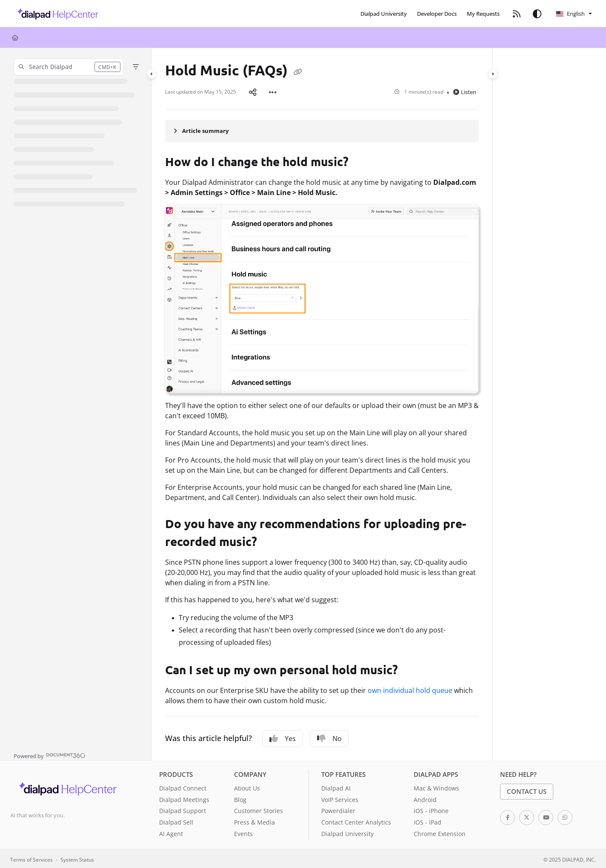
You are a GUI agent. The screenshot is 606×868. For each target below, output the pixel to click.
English (570, 14)
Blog (240, 798)
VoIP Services (340, 798)
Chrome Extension (440, 832)
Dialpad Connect (183, 786)
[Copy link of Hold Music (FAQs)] (298, 72)
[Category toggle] (151, 74)
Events (243, 832)
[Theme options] (537, 14)
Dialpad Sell (176, 821)
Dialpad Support (183, 809)
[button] (56, 14)
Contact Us (527, 790)
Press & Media (254, 821)
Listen (465, 91)
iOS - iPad (427, 821)
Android (425, 798)
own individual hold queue (410, 689)
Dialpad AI (336, 786)
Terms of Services (31, 858)
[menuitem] (384, 14)
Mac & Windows (436, 786)
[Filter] (136, 67)
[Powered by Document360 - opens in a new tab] (50, 753)
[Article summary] (322, 129)
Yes (283, 737)
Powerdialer (338, 809)
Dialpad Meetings (184, 798)
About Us (247, 786)
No (329, 737)
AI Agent (171, 832)
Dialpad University (347, 832)
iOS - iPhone (431, 809)
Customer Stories (259, 809)
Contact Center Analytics (356, 821)
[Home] (15, 37)
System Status (77, 858)
